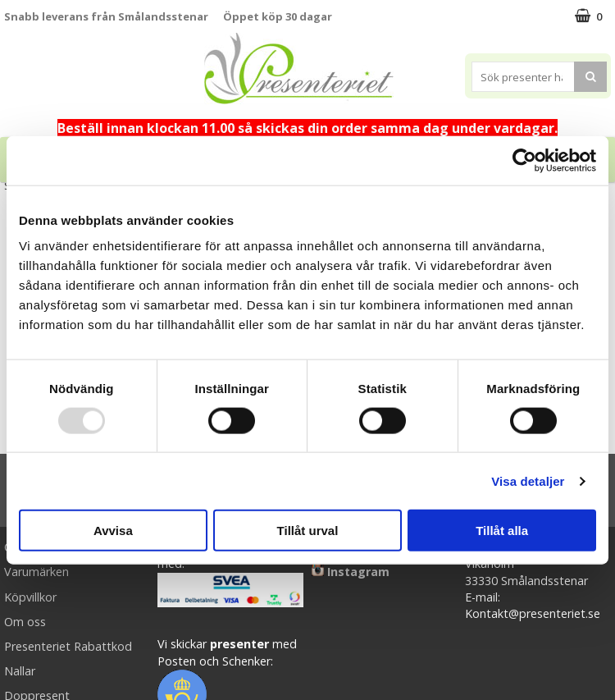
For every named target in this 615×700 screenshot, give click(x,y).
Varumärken (36, 572)
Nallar (20, 671)
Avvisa (113, 531)
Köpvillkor (30, 597)
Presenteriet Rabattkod (68, 646)
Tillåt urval (308, 531)
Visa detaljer (528, 480)
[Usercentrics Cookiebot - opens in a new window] (524, 160)
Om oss (25, 622)
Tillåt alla (502, 531)
